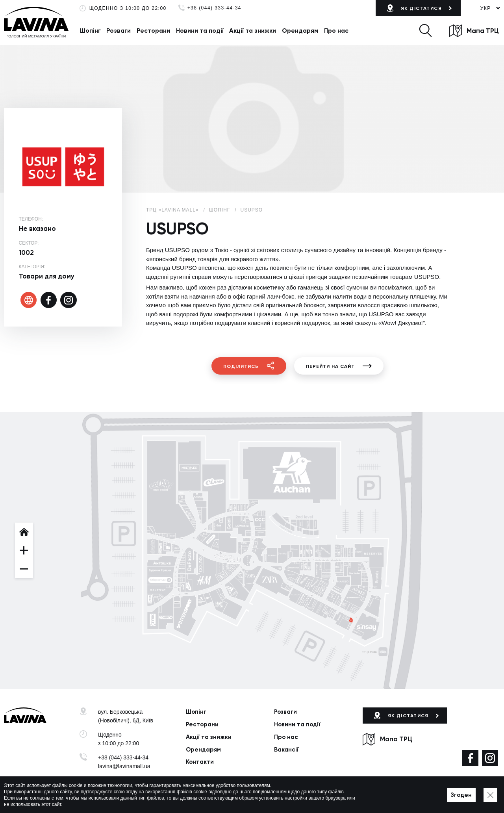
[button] (425, 31)
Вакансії (286, 750)
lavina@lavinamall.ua (124, 766)
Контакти (200, 762)
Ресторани (153, 31)
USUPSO (252, 210)
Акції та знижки (253, 31)
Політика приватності (195, 796)
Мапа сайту (238, 796)
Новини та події (200, 31)
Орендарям (300, 31)
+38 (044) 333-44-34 (214, 8)
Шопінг (90, 31)
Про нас (336, 31)
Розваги (119, 31)
